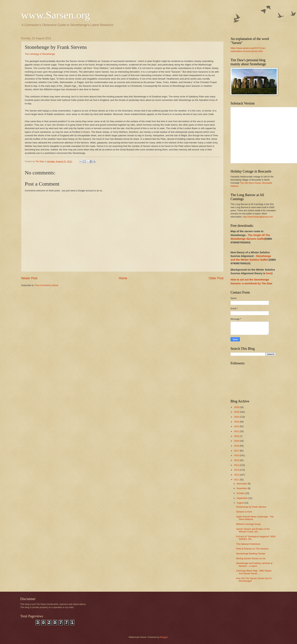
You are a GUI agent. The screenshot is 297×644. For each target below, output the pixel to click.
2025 (237, 412)
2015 (237, 460)
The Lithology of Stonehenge (40, 54)
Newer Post (29, 278)
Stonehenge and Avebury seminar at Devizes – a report (254, 564)
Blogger (164, 637)
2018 (237, 446)
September (242, 498)
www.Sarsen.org (56, 15)
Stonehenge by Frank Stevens (251, 507)
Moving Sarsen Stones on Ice (251, 558)
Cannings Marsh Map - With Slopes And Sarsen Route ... (254, 572)
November (242, 488)
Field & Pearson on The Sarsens (252, 549)
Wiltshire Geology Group (248, 524)
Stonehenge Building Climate (251, 554)
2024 (237, 417)
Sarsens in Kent (244, 512)
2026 (237, 407)
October (241, 493)
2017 (237, 451)
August (240, 503)
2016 (237, 455)
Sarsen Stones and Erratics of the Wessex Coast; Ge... (253, 530)
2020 (237, 436)
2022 (237, 426)
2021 (237, 431)
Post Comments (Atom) (47, 285)
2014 (237, 465)
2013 (237, 470)
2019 (237, 441)
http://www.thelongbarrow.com (258, 217)
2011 (237, 480)
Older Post (216, 278)
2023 (237, 422)
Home (123, 278)
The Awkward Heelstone (248, 544)
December (242, 484)
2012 (237, 475)
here (269, 273)
